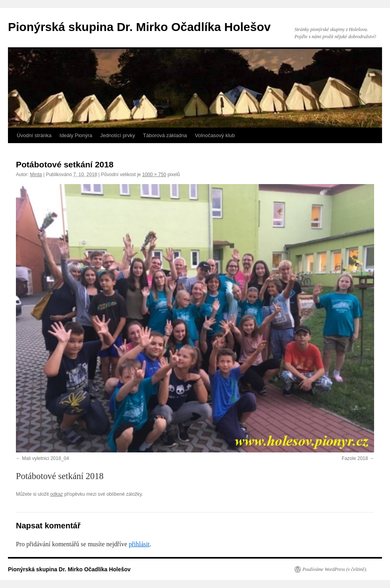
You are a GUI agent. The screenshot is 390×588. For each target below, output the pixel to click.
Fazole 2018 (355, 458)
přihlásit (139, 544)
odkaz (57, 494)
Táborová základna (165, 135)
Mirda (36, 175)
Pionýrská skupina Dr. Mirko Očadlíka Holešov (139, 27)
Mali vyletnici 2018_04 (45, 458)
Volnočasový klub (215, 135)
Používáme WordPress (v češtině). (335, 569)
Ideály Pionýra (76, 135)
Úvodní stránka (34, 135)
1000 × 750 (154, 175)
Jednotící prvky (118, 135)
